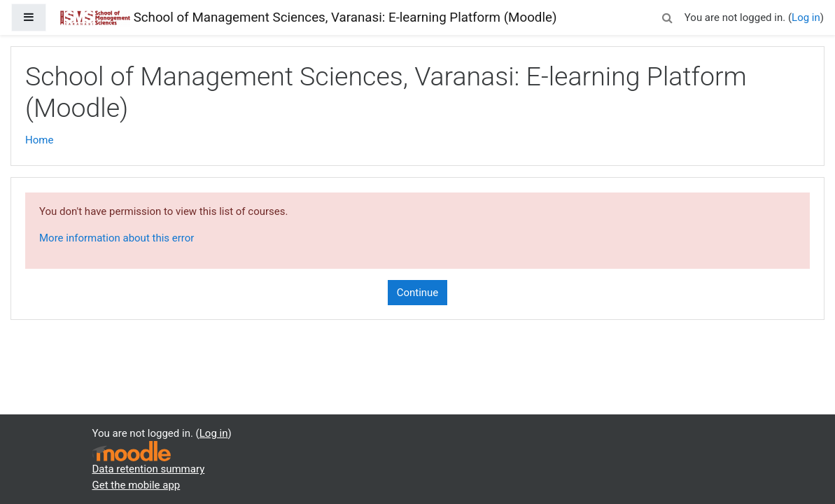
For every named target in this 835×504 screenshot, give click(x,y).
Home (39, 140)
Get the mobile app (136, 485)
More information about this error (117, 238)
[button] (668, 16)
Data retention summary (149, 469)
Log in (806, 17)
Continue (418, 293)
